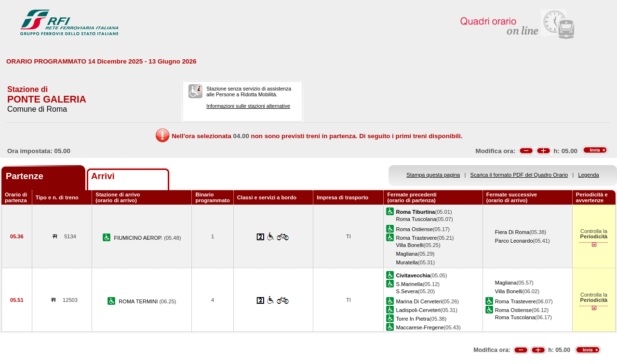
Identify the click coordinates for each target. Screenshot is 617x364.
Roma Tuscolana (416, 219)
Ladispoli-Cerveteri (418, 310)
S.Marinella (409, 284)
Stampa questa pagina (433, 175)
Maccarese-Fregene (420, 327)
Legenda (589, 175)
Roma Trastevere (416, 238)
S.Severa (407, 291)
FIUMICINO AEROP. (139, 238)
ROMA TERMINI (139, 301)
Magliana (407, 254)
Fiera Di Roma (512, 232)
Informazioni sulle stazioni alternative (248, 106)
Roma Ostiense (414, 229)
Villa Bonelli (409, 245)
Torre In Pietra (413, 319)
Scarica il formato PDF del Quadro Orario (519, 175)
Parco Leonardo (514, 241)
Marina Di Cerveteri (419, 301)
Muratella (407, 262)
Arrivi (103, 176)
